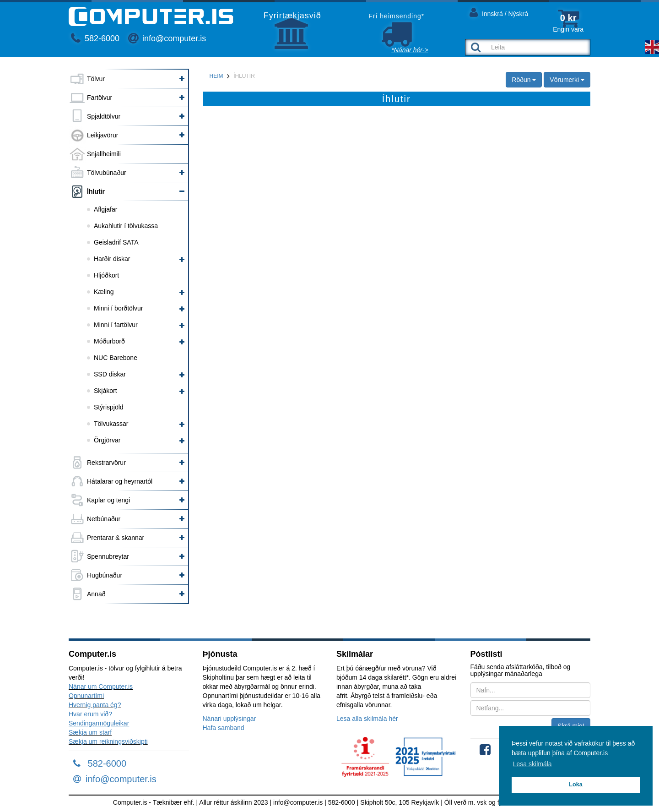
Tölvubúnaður (107, 173)
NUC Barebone (116, 358)
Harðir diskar (112, 259)
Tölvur (96, 79)
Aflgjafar (105, 209)
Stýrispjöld (109, 407)
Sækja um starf (90, 732)
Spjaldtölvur (104, 116)
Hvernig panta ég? (95, 705)
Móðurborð (109, 341)
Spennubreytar (108, 556)
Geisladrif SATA (116, 242)
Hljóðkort (106, 275)
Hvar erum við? (90, 714)
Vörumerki (567, 80)
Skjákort (105, 391)
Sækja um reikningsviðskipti (108, 741)
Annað (96, 594)
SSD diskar (110, 374)
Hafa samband (224, 728)
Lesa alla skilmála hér (367, 719)
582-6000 (95, 38)
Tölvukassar (111, 424)
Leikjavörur (103, 135)
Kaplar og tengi (108, 500)
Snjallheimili (104, 154)
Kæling (104, 292)
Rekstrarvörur (106, 463)
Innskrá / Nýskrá (499, 12)
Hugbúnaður (105, 575)
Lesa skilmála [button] (532, 764)
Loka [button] (575, 785)
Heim (216, 76)
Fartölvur (100, 98)
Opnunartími (86, 696)
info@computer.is (167, 38)
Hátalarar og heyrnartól (120, 481)
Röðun (524, 80)
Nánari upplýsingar (230, 719)
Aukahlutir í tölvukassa (126, 226)
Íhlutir (96, 191)
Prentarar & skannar (116, 538)
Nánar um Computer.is (101, 687)
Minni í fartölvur (116, 325)
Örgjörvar (107, 440)
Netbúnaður (104, 519)
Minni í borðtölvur (118, 308)
